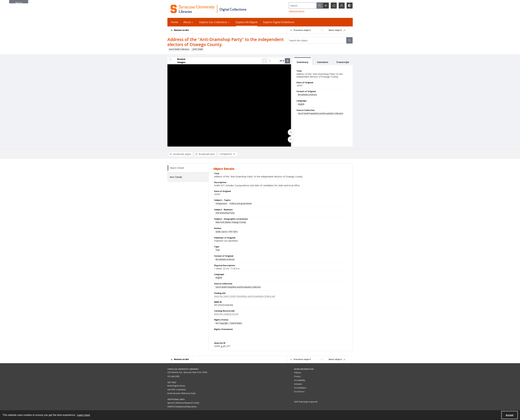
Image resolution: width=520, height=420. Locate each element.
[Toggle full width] (291, 132)
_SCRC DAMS (197, 49)
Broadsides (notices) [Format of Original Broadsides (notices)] (307, 95)
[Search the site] (303, 6)
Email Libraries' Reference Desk (181, 393)
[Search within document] (349, 40)
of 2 (282, 61)
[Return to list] (181, 30)
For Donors (299, 392)
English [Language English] (301, 104)
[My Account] (342, 6)
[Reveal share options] (334, 6)
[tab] (303, 61)
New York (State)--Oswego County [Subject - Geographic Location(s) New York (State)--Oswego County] (231, 222)
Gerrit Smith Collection (179, 49)
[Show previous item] (264, 61)
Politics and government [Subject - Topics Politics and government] (241, 204)
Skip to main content (19, 2)
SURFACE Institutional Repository (182, 407)
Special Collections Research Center (183, 403)
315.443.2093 (173, 376)
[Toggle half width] (291, 139)
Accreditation (300, 388)
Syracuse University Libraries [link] (183, 369)
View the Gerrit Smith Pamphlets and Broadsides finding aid (245, 296)
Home (174, 22)
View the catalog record (226, 314)
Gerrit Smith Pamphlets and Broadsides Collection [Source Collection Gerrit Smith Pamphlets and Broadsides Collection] (321, 114)
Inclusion (298, 384)
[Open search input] (326, 6)
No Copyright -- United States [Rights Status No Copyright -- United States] (229, 323)
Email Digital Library (176, 386)
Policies (298, 373)
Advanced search (297, 11)
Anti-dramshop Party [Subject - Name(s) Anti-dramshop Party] (225, 213)
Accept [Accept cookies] (510, 415)
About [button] (189, 22)
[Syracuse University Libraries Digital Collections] (218, 9)
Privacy (297, 376)
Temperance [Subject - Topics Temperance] (221, 204)
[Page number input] (273, 61)
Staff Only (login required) (306, 402)
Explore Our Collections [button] (215, 22)
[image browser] (179, 61)
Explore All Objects (247, 22)
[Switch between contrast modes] (350, 6)
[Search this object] (317, 40)
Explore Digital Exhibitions (279, 22)
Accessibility (300, 380)
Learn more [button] (83, 415)
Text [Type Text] (218, 250)
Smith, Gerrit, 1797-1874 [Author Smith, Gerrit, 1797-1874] (227, 232)
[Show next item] (287, 61)
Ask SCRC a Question (177, 390)
